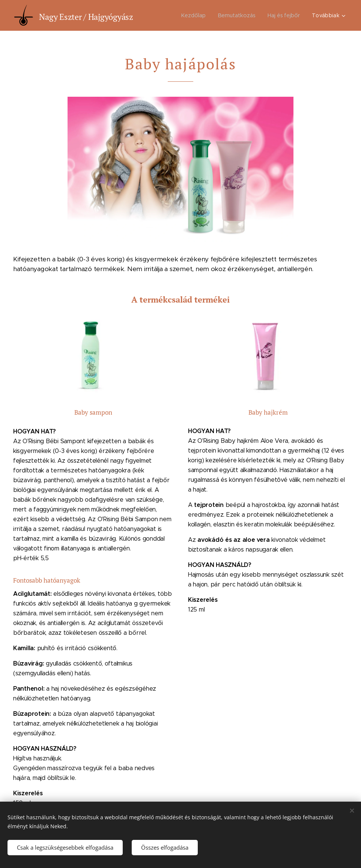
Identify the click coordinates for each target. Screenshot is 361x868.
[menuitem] (194, 15)
